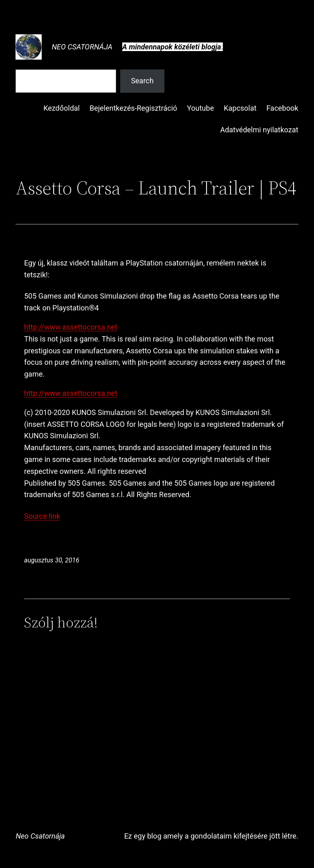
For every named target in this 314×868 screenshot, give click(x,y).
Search (142, 81)
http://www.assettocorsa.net (71, 327)
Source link (42, 516)
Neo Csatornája (82, 47)
